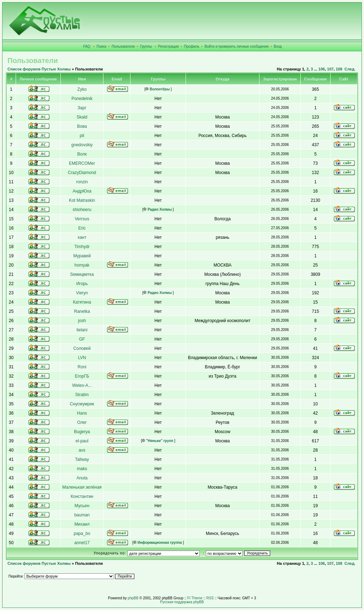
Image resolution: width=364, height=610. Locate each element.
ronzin (82, 182)
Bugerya (82, 432)
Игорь (82, 284)
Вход (278, 46)
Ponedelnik (82, 99)
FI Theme (195, 598)
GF (82, 339)
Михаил (82, 524)
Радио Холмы (157, 209)
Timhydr (82, 247)
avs (82, 450)
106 (322, 69)
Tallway (82, 459)
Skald (82, 117)
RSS (210, 598)
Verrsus (82, 219)
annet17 (82, 543)
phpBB (133, 598)
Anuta (82, 478)
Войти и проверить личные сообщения (236, 46)
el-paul (82, 441)
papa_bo (82, 533)
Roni (82, 367)
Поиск (102, 46)
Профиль (192, 46)
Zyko (82, 89)
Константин (82, 496)
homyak (82, 265)
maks (82, 469)
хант (82, 237)
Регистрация (168, 46)
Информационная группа (158, 543)
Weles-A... (82, 385)
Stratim (82, 395)
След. (350, 69)
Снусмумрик (82, 404)
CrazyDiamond (82, 173)
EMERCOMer (82, 163)
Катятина (82, 302)
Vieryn (82, 293)
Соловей (82, 348)
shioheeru (82, 210)
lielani (82, 330)
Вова (82, 126)
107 (330, 69)
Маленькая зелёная (82, 487)
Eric (82, 228)
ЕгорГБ (82, 376)
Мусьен (82, 506)
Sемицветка (82, 274)
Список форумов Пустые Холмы (39, 69)
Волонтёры (157, 89)
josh (82, 321)
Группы (146, 46)
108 (339, 69)
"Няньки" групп (157, 441)
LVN (82, 358)
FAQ (87, 46)
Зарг (82, 108)
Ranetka (82, 311)
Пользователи (123, 46)
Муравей (82, 256)
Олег (82, 422)
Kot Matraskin (82, 200)
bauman (82, 515)
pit (82, 136)
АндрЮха (82, 191)
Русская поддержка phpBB (182, 602)
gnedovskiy (82, 145)
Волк (82, 154)
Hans (82, 413)
